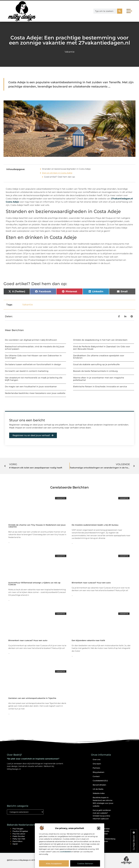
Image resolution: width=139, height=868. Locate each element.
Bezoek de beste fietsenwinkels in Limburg (95, 371)
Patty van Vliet (19, 839)
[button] (99, 828)
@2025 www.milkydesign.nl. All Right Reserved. (27, 860)
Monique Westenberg (106, 839)
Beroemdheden (99, 785)
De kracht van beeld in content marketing (27, 371)
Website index (99, 793)
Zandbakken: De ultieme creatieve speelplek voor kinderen (99, 357)
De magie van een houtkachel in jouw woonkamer (31, 387)
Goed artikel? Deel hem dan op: (60, 177)
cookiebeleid (65, 852)
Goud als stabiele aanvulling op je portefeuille (96, 364)
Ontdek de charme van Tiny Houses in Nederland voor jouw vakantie (37, 526)
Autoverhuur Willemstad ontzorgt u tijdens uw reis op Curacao (34, 584)
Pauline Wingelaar (20, 831)
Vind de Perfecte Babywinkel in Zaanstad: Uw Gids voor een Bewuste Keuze (102, 348)
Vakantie (70, 52)
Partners (96, 768)
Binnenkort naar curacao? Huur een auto (91, 583)
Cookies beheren (85, 863)
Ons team (97, 764)
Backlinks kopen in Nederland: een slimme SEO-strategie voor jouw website (103, 802)
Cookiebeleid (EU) (100, 781)
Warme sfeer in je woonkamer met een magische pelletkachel (99, 379)
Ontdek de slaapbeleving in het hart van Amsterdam (100, 340)
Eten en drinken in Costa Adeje (57, 173)
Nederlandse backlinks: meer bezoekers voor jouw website (35, 393)
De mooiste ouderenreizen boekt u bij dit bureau (95, 525)
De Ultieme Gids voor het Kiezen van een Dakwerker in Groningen (33, 357)
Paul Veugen (18, 829)
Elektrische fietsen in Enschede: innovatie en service (100, 387)
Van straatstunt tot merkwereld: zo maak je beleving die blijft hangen (34, 379)
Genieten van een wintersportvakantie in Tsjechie (32, 698)
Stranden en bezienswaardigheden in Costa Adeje (66, 169)
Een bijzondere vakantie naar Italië (88, 640)
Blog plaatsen (98, 772)
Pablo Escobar (19, 836)
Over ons (97, 759)
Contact (96, 776)
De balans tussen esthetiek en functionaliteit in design (33, 364)
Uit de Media (98, 789)
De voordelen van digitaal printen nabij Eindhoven (31, 340)
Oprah (15, 844)
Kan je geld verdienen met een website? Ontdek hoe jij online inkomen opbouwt (102, 814)
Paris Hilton (17, 841)
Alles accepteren (54, 863)
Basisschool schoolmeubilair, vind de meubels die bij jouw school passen (35, 348)
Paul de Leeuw (19, 834)
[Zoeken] (120, 11)
